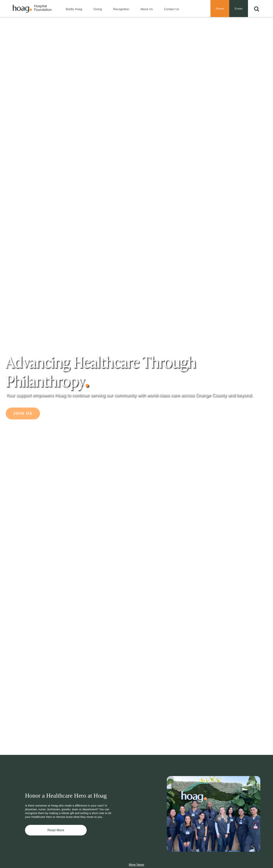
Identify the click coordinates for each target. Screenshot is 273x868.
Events (239, 9)
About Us (147, 9)
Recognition (121, 9)
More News (137, 865)
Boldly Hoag (74, 9)
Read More (56, 830)
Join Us (23, 413)
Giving (98, 9)
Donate (220, 9)
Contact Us (171, 9)
